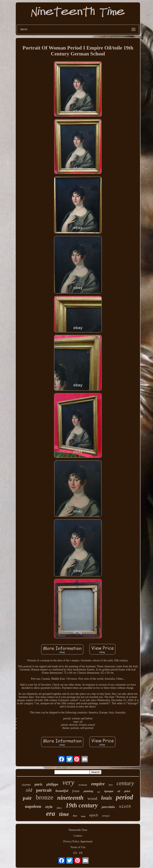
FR (81, 853)
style (49, 807)
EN (75, 853)
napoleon (33, 806)
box (111, 785)
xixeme (26, 785)
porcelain (108, 807)
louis (107, 798)
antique (106, 816)
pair (27, 798)
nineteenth (70, 798)
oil (119, 791)
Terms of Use (78, 847)
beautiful (62, 791)
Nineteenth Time (78, 830)
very (68, 782)
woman (83, 785)
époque (109, 791)
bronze (45, 797)
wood (92, 798)
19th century (82, 805)
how (75, 816)
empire (98, 784)
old (29, 790)
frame (76, 791)
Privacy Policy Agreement (78, 841)
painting (88, 791)
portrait (44, 790)
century (125, 783)
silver (59, 808)
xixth (125, 807)
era (51, 813)
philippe (52, 784)
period (125, 797)
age (99, 792)
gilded (127, 791)
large (83, 816)
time (64, 814)
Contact (78, 836)
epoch (94, 815)
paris (39, 784)
